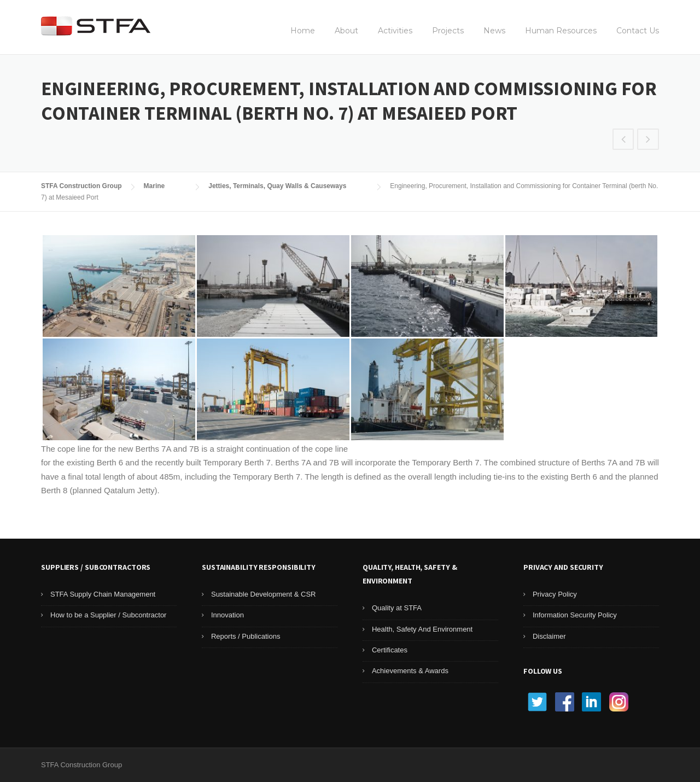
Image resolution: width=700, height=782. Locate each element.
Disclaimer (549, 636)
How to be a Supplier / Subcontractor (108, 615)
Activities (395, 31)
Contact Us (638, 31)
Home (303, 31)
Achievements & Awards (410, 671)
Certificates (390, 650)
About (346, 31)
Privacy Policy (555, 594)
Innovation (227, 615)
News (494, 31)
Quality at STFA (397, 608)
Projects (448, 31)
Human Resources (561, 31)
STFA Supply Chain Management (103, 594)
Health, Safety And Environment (422, 629)
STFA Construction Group (81, 186)
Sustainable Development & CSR (264, 594)
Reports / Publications (246, 636)
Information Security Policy (575, 615)
